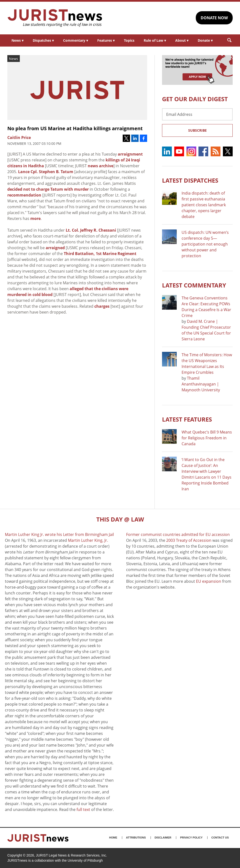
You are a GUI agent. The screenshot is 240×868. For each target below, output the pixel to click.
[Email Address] (197, 114)
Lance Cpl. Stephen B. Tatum (46, 172)
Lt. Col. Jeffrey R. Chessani (91, 230)
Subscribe (197, 130)
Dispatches (43, 40)
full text (83, 809)
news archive (101, 166)
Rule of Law (155, 40)
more (35, 218)
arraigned (55, 248)
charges (102, 306)
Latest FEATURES (187, 419)
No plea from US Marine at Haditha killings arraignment (75, 128)
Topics (129, 40)
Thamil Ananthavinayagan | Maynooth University (201, 384)
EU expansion (209, 581)
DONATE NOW (214, 18)
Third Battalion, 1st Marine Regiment (100, 254)
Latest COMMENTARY (194, 285)
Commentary (76, 40)
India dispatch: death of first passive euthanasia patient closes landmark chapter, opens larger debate (204, 205)
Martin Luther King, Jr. (88, 540)
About (182, 40)
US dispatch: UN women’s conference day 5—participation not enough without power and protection (205, 244)
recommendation (24, 195)
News (17, 40)
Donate (205, 40)
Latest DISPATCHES (190, 180)
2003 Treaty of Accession (189, 540)
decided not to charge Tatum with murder (48, 189)
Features (106, 40)
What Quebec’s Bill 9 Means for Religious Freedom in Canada (207, 438)
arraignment (130, 154)
